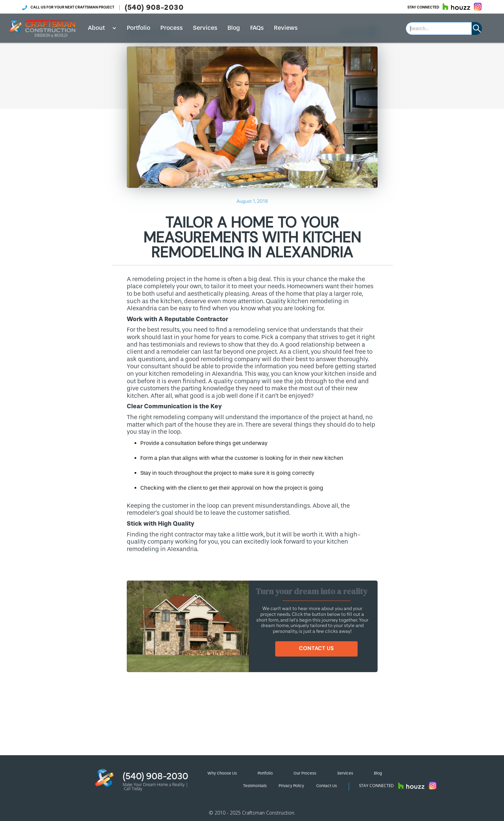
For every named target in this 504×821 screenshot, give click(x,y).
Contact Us (327, 786)
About (96, 28)
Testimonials (255, 786)
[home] (42, 28)
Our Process (305, 773)
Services (205, 28)
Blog (234, 28)
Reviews (286, 28)
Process (172, 28)
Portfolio (138, 28)
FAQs (257, 28)
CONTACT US (316, 648)
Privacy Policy (291, 786)
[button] (100, 28)
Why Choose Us (222, 773)
